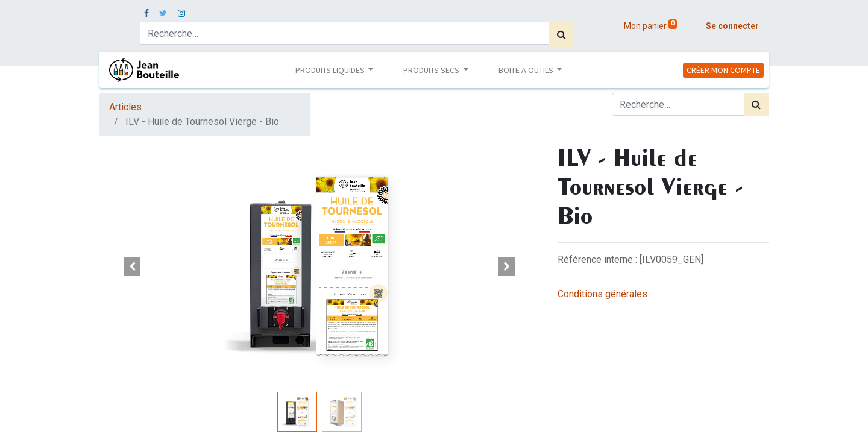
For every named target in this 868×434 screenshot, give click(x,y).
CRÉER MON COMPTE (723, 70)
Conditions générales (602, 294)
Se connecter (732, 26)
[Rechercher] (561, 34)
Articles (125, 107)
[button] (133, 266)
